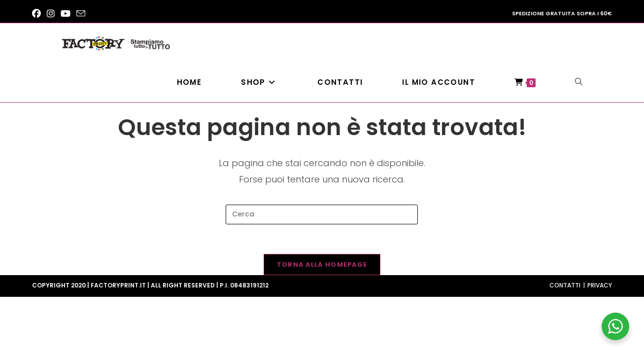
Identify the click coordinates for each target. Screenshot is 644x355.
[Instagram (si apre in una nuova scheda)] (51, 14)
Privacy (600, 285)
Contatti (565, 285)
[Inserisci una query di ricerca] (322, 214)
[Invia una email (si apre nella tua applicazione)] (81, 14)
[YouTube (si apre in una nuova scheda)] (66, 14)
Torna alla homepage (322, 265)
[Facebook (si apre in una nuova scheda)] (38, 14)
